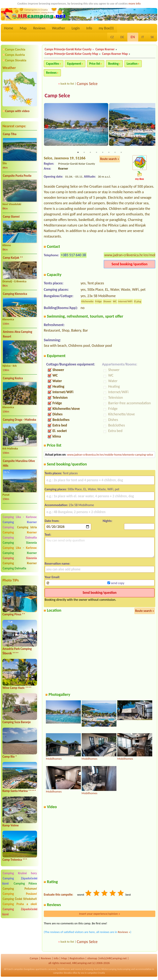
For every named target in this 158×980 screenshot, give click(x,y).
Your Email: (52, 577)
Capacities (53, 64)
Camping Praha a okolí (20, 904)
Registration (77, 959)
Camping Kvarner (20, 522)
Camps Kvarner (105, 49)
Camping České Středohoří (20, 899)
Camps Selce (87, 84)
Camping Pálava (25, 883)
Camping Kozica (13, 378)
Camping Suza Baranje (17, 722)
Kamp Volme (11, 825)
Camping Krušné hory (20, 873)
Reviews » (124, 932)
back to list (67, 84)
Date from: (52, 521)
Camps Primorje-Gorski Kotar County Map (71, 54)
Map (23, 28)
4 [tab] (96, 153)
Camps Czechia (15, 49)
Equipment (74, 64)
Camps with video (17, 111)
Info (89, 28)
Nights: (107, 521)
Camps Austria (15, 55)
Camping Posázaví (20, 894)
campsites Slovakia (62, 973)
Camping (9, 527)
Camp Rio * (10, 757)
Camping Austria (92, 970)
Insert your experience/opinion (100, 914)
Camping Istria (27, 527)
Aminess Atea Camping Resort (17, 334)
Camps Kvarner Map (115, 54)
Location (132, 64)
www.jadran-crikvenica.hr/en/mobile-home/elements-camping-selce (110, 455)
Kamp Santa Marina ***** (19, 791)
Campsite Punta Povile (17, 176)
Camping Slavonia (20, 543)
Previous (46, 127)
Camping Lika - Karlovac (20, 517)
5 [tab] (103, 153)
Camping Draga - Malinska (20, 420)
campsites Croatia (96, 973)
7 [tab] (115, 153)
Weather (59, 28)
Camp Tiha (10, 134)
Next (153, 127)
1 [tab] (78, 153)
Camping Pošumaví (20, 889)
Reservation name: (57, 564)
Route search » (110, 159)
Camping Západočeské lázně (20, 912)
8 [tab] (121, 153)
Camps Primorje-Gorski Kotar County (68, 49)
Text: (48, 535)
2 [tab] (84, 153)
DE (122, 37)
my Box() (106, 28)
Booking (113, 64)
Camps (34, 959)
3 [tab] (90, 153)
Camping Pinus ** (14, 614)
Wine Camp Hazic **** (17, 688)
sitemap (92, 959)
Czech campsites (15, 970)
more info (134, 3)
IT (143, 37)
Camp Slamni (11, 217)
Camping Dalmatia (20, 538)
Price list (95, 64)
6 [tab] (109, 153)
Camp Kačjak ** (13, 258)
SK (152, 37)
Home (9, 28)
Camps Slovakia (16, 60)
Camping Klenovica (15, 294)
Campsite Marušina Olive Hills (19, 463)
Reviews (39, 28)
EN (133, 37)
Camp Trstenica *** (15, 860)
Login (76, 28)
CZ (112, 37)
